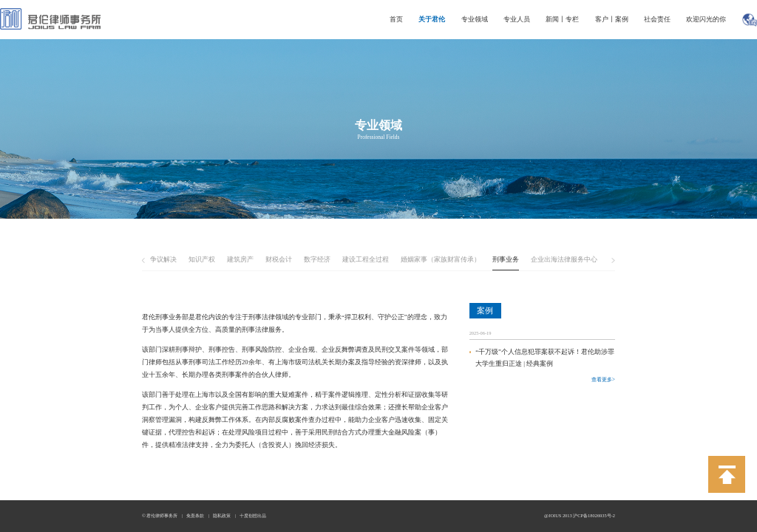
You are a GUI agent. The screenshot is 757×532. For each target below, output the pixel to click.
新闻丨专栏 (562, 19)
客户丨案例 (612, 19)
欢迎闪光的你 (706, 19)
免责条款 (195, 515)
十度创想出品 (253, 515)
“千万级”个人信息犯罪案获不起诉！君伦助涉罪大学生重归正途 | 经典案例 (545, 358)
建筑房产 (240, 259)
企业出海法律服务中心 (564, 259)
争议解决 (163, 259)
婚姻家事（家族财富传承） (441, 259)
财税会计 (279, 259)
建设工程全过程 (366, 259)
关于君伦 (432, 19)
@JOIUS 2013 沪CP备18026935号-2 (580, 515)
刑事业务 (506, 259)
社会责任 (657, 19)
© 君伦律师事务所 (160, 515)
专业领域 (475, 19)
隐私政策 (222, 515)
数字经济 (317, 259)
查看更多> (603, 379)
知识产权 (202, 259)
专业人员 (517, 19)
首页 (396, 19)
